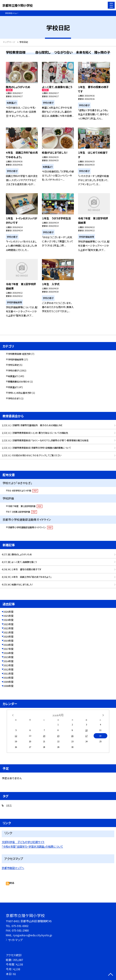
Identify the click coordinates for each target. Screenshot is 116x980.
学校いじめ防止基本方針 (20, 393)
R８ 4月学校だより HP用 (23, 491)
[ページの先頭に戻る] (111, 975)
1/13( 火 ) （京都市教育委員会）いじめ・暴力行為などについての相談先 (35, 433)
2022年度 (8, 628)
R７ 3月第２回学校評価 (22, 512)
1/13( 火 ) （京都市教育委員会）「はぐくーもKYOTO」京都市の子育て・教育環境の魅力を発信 (45, 440)
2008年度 (8, 686)
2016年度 (8, 653)
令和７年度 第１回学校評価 (25, 506)
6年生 (9, 805)
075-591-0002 (20, 926)
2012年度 (8, 669)
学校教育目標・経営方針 (19, 354)
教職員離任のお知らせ (19, 382)
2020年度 (8, 636)
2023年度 (8, 624)
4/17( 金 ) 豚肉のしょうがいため (17, 554)
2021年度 (8, 632)
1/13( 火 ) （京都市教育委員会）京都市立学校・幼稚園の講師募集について (36, 448)
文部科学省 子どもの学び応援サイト (23, 842)
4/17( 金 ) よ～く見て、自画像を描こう (19, 562)
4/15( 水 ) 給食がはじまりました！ (17, 584)
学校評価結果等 (16, 359)
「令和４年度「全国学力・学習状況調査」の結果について (32, 847)
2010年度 (8, 678)
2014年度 (8, 661)
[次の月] (103, 715)
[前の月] (13, 715)
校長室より (13, 387)
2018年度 (8, 645)
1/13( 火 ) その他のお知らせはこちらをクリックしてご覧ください (31, 455)
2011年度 (8, 673)
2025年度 (8, 616)
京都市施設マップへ (13, 868)
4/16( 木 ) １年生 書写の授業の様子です (22, 569)
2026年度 (8, 612)
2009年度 (8, 682)
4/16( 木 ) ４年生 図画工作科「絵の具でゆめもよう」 (27, 577)
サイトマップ (15, 940)
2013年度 (8, 665)
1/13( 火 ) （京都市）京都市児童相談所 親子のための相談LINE (32, 425)
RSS (12, 883)
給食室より (13, 376)
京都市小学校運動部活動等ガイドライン (30, 527)
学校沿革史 (13, 365)
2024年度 (8, 620)
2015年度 (8, 657)
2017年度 (8, 649)
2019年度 (8, 641)
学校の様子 (13, 370)
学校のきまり (14, 398)
